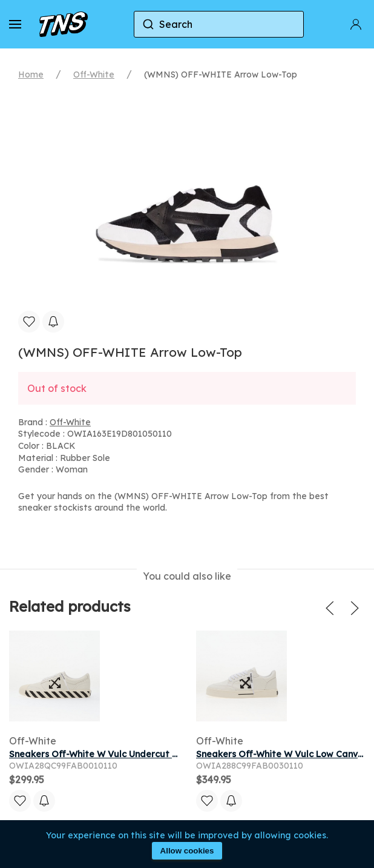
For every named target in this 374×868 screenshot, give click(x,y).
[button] (15, 24)
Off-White (94, 75)
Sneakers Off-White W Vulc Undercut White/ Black (119, 754)
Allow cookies (187, 851)
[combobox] (219, 24)
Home (31, 75)
